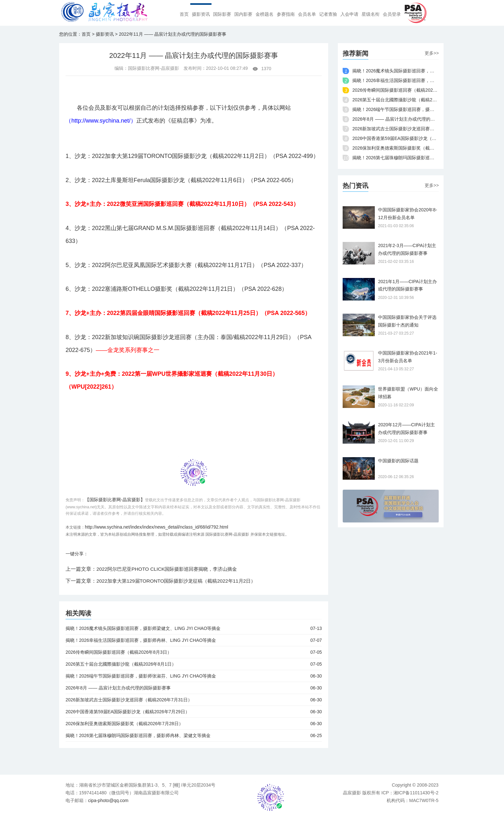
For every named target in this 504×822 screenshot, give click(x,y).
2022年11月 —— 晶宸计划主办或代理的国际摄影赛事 (173, 34)
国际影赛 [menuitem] (222, 14)
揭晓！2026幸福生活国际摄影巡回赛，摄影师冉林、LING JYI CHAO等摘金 (194, 640)
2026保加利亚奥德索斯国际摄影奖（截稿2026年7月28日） (194, 724)
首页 (86, 34)
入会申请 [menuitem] (349, 14)
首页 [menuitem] (184, 14)
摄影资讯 (105, 34)
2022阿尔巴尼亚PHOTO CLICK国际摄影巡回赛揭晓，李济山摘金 (171, 569)
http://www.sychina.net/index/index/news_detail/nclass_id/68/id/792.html (157, 527)
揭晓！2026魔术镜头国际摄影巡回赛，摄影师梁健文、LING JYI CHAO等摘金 (194, 628)
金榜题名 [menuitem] (265, 14)
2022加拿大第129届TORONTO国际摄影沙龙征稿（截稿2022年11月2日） (181, 581)
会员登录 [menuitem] (392, 14)
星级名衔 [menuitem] (371, 14)
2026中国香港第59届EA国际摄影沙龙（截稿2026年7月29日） (194, 712)
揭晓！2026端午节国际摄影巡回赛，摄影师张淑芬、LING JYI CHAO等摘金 (194, 676)
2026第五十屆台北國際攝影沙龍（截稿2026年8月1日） (194, 664)
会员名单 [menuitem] (307, 14)
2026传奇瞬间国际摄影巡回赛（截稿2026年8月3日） (194, 652)
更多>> (432, 53)
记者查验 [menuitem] (328, 14)
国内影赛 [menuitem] (243, 14)
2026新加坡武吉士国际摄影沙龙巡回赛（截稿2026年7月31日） (194, 700)
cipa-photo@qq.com (108, 800)
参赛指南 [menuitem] (286, 14)
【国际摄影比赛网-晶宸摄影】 (115, 500)
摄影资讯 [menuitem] (201, 14)
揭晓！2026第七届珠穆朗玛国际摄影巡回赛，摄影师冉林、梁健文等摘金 (194, 735)
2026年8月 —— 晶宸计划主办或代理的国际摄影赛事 (194, 688)
